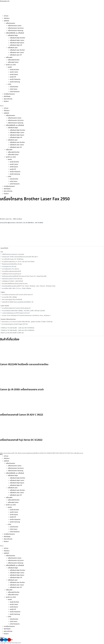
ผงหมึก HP (13, 77)
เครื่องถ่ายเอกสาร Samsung (15, 31)
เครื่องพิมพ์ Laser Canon (17, 53)
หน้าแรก (6, 16)
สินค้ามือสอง (7, 96)
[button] (52, 106)
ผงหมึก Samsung (15, 82)
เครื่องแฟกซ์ (9, 57)
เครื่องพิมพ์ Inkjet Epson (17, 43)
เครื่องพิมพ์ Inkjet (13, 35)
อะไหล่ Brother (14, 87)
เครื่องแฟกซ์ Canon (13, 62)
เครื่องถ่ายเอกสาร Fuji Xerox (16, 28)
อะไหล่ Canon (14, 89)
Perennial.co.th (5, 1)
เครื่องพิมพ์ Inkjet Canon (17, 40)
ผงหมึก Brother (14, 70)
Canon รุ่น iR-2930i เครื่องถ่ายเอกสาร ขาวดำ (22, 390)
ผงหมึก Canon (14, 72)
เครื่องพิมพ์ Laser (13, 48)
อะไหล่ (9, 84)
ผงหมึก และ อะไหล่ (11, 65)
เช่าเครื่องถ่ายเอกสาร (9, 94)
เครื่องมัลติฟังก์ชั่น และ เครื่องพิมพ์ (15, 33)
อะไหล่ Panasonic (15, 92)
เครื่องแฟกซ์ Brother (14, 60)
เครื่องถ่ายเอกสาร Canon (15, 26)
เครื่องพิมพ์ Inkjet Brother (17, 38)
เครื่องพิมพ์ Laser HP (16, 55)
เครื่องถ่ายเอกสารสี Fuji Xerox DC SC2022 (21, 440)
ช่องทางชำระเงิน (8, 99)
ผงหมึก (10, 67)
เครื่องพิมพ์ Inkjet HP (16, 45)
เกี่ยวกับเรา (7, 18)
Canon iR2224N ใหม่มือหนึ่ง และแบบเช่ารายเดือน (24, 364)
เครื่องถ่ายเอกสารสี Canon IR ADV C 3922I (22, 415)
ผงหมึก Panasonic (15, 79)
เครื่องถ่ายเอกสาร (10, 23)
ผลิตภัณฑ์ (6, 21)
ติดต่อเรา (6, 101)
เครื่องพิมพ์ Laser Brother (17, 50)
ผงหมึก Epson (14, 75)
